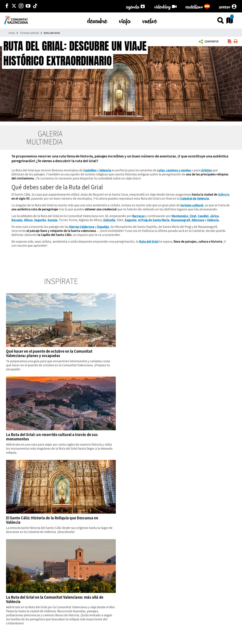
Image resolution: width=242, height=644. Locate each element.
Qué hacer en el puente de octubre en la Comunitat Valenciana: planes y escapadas (49, 353)
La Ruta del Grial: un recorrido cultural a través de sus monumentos (52, 437)
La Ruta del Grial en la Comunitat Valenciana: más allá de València (55, 599)
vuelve (150, 20)
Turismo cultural (29, 33)
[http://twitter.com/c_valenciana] (14, 6)
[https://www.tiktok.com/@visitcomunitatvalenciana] (35, 6)
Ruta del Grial (52, 33)
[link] (230, 42)
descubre (97, 20)
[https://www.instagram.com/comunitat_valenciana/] (21, 6)
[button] (209, 42)
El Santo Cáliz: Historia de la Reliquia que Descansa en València (52, 520)
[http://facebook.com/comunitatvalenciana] (7, 6)
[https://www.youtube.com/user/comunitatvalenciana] (28, 6)
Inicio (12, 33)
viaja (125, 20)
